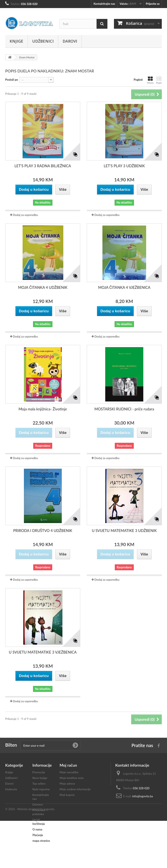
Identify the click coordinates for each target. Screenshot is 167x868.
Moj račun (68, 765)
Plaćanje (38, 835)
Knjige (16, 41)
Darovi (70, 41)
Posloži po (12, 80)
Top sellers (39, 784)
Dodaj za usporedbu (25, 215)
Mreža (150, 80)
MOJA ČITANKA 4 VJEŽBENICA (124, 287)
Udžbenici (43, 41)
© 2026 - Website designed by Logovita (30, 856)
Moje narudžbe (69, 772)
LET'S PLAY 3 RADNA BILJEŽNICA (43, 166)
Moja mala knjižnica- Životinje (43, 409)
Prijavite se (153, 4)
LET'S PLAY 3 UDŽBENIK (124, 166)
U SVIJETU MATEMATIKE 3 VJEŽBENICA (43, 652)
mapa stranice (41, 841)
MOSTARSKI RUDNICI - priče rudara (124, 409)
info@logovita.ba (143, 796)
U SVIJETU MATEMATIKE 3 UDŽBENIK (124, 531)
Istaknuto (11, 789)
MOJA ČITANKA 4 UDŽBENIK (43, 287)
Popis (159, 80)
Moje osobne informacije (75, 789)
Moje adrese (67, 784)
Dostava (38, 804)
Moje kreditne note (72, 778)
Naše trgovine (41, 789)
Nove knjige (40, 778)
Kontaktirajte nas (104, 4)
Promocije (39, 772)
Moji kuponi (67, 795)
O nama (37, 829)
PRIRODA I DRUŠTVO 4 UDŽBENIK (43, 531)
